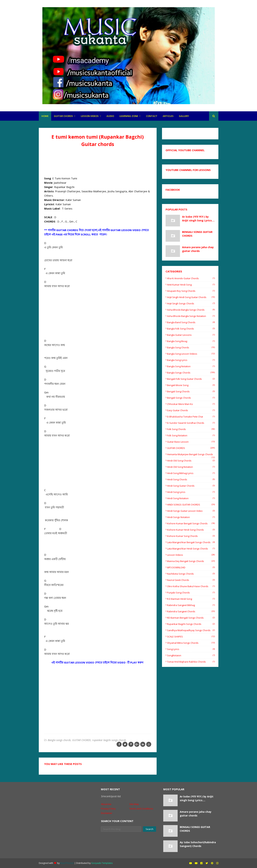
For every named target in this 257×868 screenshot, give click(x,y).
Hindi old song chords (191, 461)
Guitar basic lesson (191, 442)
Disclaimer (107, 813)
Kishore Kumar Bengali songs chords (191, 523)
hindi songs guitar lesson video (191, 511)
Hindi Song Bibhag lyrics (191, 473)
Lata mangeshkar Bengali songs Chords (191, 542)
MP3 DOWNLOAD (191, 567)
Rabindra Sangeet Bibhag (191, 605)
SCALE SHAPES (191, 637)
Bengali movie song (191, 385)
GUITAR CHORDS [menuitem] (63, 116)
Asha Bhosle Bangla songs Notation (191, 316)
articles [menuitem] (168, 116)
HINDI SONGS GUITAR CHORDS (191, 505)
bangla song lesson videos (191, 354)
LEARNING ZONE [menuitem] (129, 116)
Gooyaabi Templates (102, 863)
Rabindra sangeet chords (191, 611)
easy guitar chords (191, 410)
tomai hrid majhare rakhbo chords (191, 662)
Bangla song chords (191, 347)
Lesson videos (191, 555)
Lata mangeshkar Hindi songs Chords (191, 549)
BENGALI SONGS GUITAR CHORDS (197, 234)
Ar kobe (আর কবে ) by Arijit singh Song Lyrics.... (198, 219)
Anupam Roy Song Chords (191, 291)
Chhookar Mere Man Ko (191, 404)
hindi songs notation (191, 517)
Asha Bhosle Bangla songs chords (191, 310)
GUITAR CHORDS (81, 740)
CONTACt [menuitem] (152, 116)
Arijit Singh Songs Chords (191, 303)
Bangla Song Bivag (191, 341)
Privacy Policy (108, 809)
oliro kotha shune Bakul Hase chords (191, 586)
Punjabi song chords (191, 593)
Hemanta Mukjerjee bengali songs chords (191, 454)
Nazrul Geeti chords (191, 580)
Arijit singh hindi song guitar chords (191, 297)
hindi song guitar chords (191, 486)
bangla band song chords (191, 322)
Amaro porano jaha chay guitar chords (198, 249)
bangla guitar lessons (191, 335)
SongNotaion (191, 655)
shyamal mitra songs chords (191, 643)
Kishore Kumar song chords (191, 536)
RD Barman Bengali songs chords (191, 618)
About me (106, 804)
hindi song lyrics (191, 492)
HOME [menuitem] (45, 116)
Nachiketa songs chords (191, 574)
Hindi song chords (191, 479)
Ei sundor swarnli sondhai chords (191, 423)
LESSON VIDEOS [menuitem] (90, 116)
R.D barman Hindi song (191, 599)
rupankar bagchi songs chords (109, 740)
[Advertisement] (98, 161)
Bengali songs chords (191, 398)
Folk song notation (191, 435)
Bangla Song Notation (191, 366)
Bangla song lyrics (191, 360)
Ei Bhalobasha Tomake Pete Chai (191, 417)
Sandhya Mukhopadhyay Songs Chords (191, 630)
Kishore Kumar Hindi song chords (191, 530)
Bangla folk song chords (191, 329)
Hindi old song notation (191, 467)
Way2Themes (67, 863)
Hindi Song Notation (191, 498)
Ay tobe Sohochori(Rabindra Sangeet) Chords (198, 844)
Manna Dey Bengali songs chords (191, 561)
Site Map (134, 804)
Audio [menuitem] (110, 116)
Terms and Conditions (141, 809)
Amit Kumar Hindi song (191, 285)
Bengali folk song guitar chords (191, 379)
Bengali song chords (191, 391)
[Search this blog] (121, 829)
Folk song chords (191, 429)
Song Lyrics (191, 649)
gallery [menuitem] (184, 116)
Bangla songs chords (59, 740)
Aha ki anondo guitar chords (191, 278)
